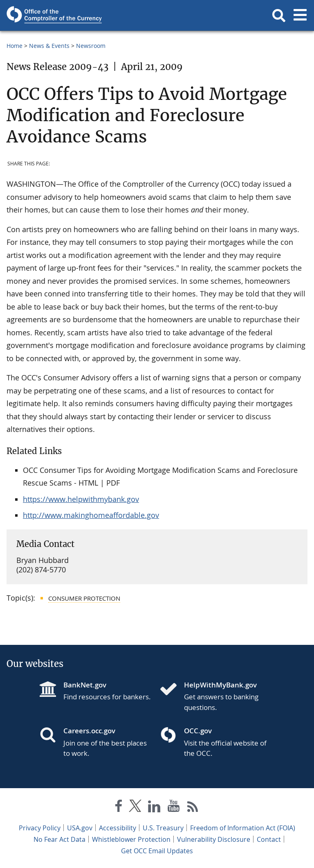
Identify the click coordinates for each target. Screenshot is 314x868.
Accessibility (118, 828)
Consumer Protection (84, 598)
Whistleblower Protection (131, 839)
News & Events (49, 46)
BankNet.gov (85, 685)
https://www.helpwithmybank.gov (81, 499)
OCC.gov (198, 731)
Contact (269, 839)
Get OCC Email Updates (157, 851)
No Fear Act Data (59, 839)
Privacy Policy (40, 828)
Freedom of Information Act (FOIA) (243, 828)
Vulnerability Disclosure (214, 839)
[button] (279, 16)
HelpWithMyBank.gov (220, 685)
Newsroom (91, 46)
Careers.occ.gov (89, 731)
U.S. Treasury (163, 828)
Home (15, 46)
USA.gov (80, 828)
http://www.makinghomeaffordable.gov (91, 515)
